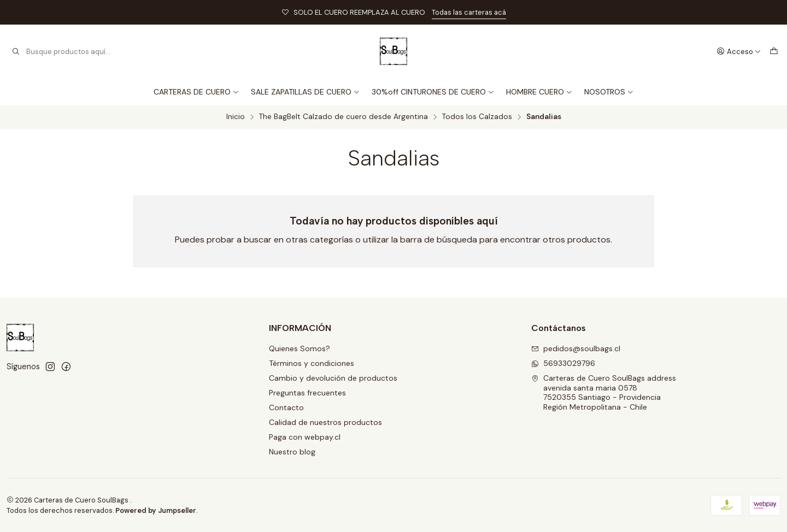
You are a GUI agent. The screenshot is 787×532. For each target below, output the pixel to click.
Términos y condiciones (312, 363)
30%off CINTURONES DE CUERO (433, 92)
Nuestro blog (292, 452)
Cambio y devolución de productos (333, 378)
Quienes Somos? (299, 348)
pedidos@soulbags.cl (576, 348)
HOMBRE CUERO (539, 92)
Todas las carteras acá (469, 12)
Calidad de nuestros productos (325, 422)
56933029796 (563, 363)
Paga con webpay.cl (305, 437)
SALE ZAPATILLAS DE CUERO (306, 92)
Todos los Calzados (477, 117)
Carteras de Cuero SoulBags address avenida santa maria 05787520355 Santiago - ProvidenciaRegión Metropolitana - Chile (604, 392)
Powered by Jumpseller (156, 510)
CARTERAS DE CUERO (196, 92)
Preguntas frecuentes (307, 393)
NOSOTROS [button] (609, 92)
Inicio (236, 117)
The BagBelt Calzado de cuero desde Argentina (343, 117)
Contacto (286, 407)
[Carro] (774, 51)
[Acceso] (739, 51)
